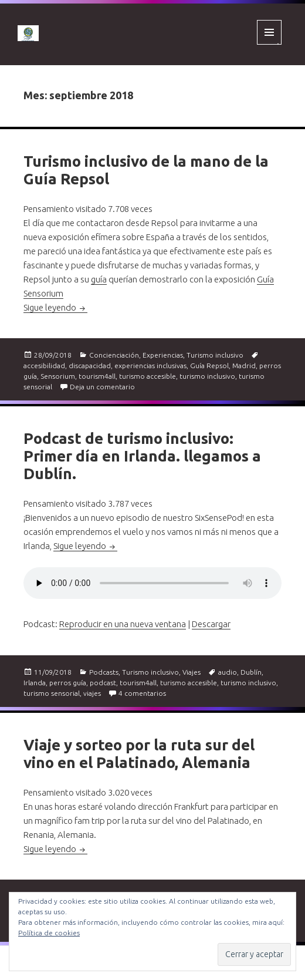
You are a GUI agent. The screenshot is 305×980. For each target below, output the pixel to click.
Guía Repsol (209, 366)
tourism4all (97, 376)
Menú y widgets (270, 44)
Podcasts (104, 672)
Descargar (211, 624)
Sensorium (58, 376)
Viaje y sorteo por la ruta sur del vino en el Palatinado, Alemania (139, 754)
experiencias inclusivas (150, 366)
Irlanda (35, 683)
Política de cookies (49, 933)
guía (99, 279)
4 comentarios (142, 693)
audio (228, 672)
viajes (92, 693)
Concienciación (114, 355)
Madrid (244, 366)
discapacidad (90, 366)
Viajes (192, 672)
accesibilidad (44, 366)
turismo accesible (148, 376)
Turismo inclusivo (215, 355)
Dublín (251, 672)
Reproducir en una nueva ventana (123, 624)
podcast (103, 683)
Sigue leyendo (55, 307)
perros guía (68, 683)
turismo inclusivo (207, 376)
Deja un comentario (102, 387)
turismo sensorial (52, 693)
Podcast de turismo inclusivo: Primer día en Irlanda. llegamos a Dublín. (142, 456)
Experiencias (163, 355)
